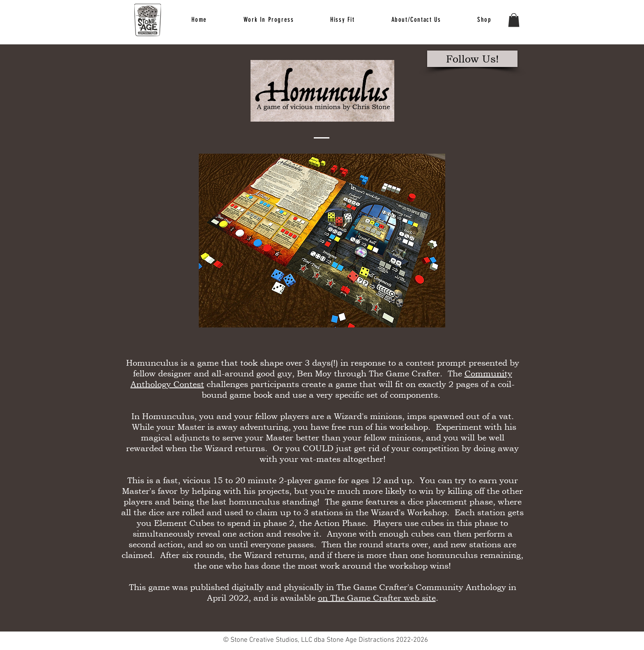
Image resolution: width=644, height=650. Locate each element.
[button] (343, 20)
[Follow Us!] (472, 59)
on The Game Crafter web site (377, 598)
